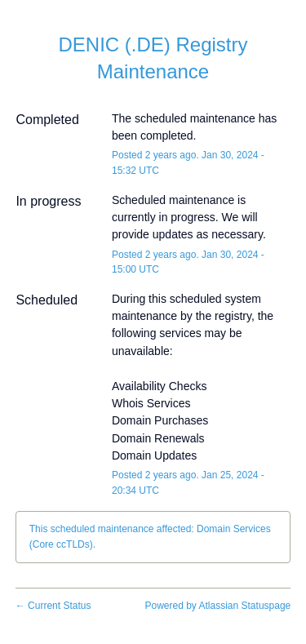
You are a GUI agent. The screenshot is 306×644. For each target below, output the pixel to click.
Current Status (53, 606)
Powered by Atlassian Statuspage (217, 606)
